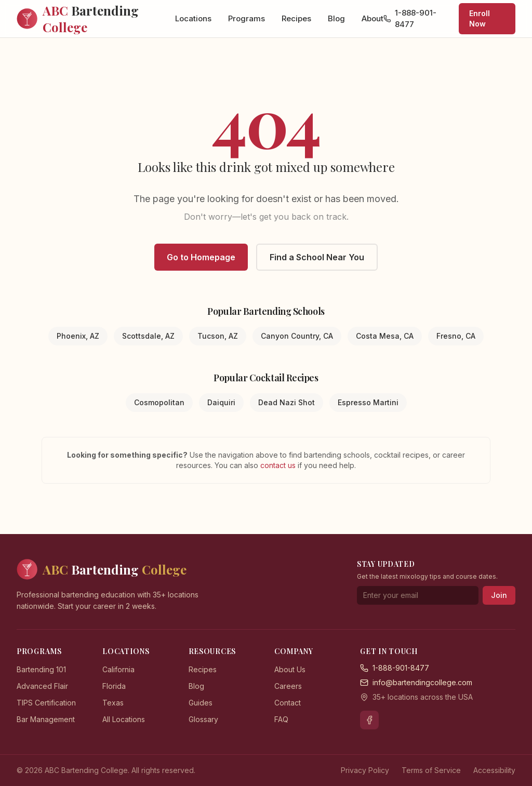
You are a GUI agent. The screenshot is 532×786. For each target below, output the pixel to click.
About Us (290, 669)
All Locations (124, 719)
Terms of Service (431, 770)
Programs (247, 18)
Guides (201, 703)
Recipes (296, 18)
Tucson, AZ (218, 336)
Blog (336, 18)
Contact (288, 703)
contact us (279, 465)
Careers (288, 686)
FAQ (281, 719)
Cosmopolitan (159, 402)
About (373, 18)
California (118, 669)
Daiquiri (221, 402)
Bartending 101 (41, 669)
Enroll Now (480, 18)
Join (499, 595)
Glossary (203, 719)
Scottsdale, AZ (148, 336)
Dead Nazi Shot (287, 402)
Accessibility (494, 770)
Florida (114, 686)
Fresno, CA (456, 336)
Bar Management (46, 719)
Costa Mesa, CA (385, 336)
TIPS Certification (46, 703)
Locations (193, 18)
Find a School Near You (317, 257)
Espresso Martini (368, 402)
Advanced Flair (42, 686)
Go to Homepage (201, 257)
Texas (113, 703)
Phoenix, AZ (78, 336)
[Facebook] (369, 720)
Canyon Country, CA (297, 336)
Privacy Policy (365, 770)
